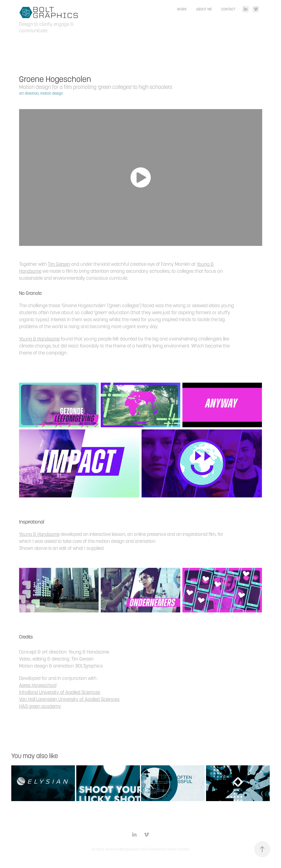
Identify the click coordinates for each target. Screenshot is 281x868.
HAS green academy (40, 706)
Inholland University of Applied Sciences (60, 692)
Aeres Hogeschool (38, 685)
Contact (228, 9)
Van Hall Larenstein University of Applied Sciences (69, 699)
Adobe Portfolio (178, 849)
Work (182, 9)
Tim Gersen (59, 264)
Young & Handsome (39, 339)
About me (204, 9)
